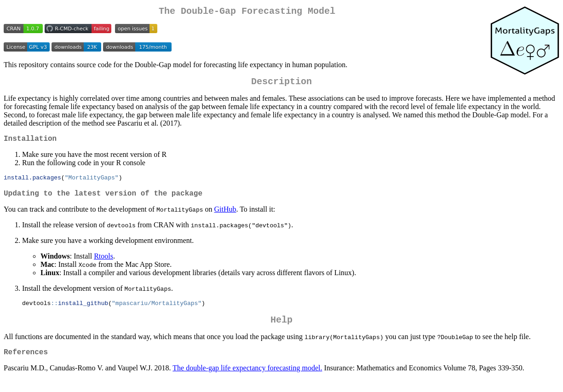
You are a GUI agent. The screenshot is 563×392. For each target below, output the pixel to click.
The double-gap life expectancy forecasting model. (247, 380)
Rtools (103, 264)
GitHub (225, 217)
